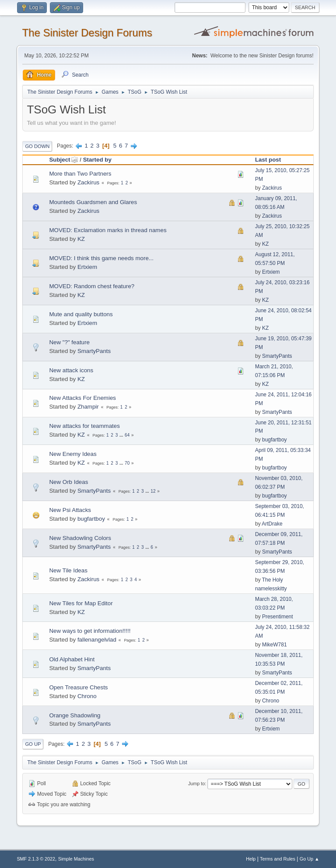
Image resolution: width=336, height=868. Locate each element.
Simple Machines (76, 859)
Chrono (87, 696)
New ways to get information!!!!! (90, 631)
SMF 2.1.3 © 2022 (36, 859)
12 (153, 491)
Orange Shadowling (75, 715)
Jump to (196, 783)
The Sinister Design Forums (87, 33)
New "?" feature (69, 342)
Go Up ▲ (310, 859)
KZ (81, 239)
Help (251, 859)
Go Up (33, 744)
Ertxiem (87, 267)
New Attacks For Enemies (82, 398)
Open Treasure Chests (78, 687)
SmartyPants (94, 351)
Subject (63, 160)
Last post (268, 160)
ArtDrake (272, 524)
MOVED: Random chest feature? (92, 286)
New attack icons (71, 370)
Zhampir (88, 407)
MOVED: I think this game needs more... (101, 258)
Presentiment (278, 617)
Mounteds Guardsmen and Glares (93, 202)
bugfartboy (275, 440)
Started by (97, 160)
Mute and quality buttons (81, 314)
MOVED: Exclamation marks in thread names (108, 230)
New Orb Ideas (68, 482)
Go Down (37, 146)
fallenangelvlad (97, 640)
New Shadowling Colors (80, 538)
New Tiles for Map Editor (81, 603)
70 (127, 463)
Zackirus (88, 182)
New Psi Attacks (70, 510)
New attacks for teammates (84, 426)
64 (127, 435)
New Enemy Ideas (73, 454)
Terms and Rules (278, 859)
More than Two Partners (80, 174)
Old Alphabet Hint (72, 659)
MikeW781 (275, 645)
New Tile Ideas (68, 570)
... (122, 435)
